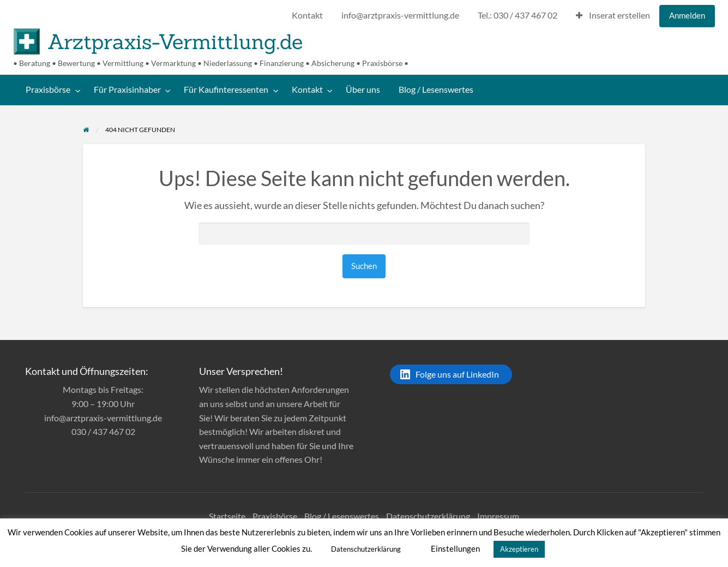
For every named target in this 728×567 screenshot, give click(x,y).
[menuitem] (307, 16)
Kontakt (307, 15)
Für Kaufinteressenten (226, 89)
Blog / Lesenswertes (436, 89)
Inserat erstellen (613, 15)
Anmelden (687, 15)
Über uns (363, 89)
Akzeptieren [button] (519, 549)
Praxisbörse (48, 89)
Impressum (498, 516)
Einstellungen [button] (455, 548)
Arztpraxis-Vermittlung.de (175, 41)
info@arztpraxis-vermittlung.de (400, 15)
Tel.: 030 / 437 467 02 (518, 15)
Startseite (227, 516)
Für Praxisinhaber (127, 89)
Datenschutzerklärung (428, 516)
